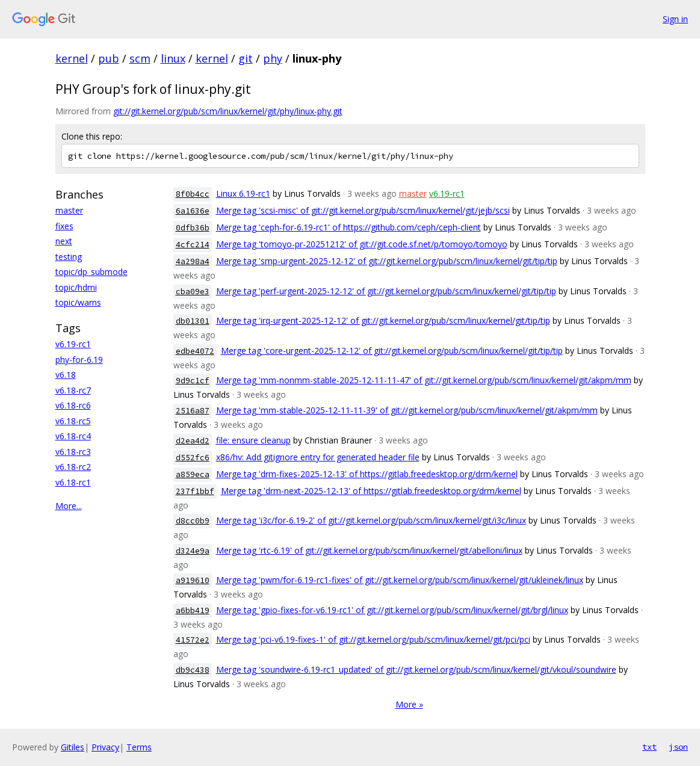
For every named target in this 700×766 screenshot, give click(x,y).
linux (173, 58)
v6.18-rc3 (73, 452)
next (64, 241)
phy (273, 58)
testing (69, 257)
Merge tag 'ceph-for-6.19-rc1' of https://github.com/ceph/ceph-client (348, 227)
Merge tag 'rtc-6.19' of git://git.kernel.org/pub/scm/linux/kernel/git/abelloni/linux (369, 550)
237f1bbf (195, 491)
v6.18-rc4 (73, 436)
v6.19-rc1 (73, 344)
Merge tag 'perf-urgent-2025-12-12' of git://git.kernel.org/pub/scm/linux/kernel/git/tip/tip (386, 291)
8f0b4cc (193, 194)
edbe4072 (195, 351)
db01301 (193, 321)
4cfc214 (193, 245)
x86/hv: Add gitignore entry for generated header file (318, 457)
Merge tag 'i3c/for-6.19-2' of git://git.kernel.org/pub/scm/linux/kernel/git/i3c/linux (371, 520)
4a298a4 (193, 261)
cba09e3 (193, 292)
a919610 (193, 580)
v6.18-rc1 (73, 482)
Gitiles (73, 747)
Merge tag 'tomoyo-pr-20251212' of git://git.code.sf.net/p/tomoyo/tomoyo (362, 244)
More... (69, 506)
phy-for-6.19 (79, 360)
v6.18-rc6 (73, 405)
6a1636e (193, 211)
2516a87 (193, 411)
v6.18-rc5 (73, 421)
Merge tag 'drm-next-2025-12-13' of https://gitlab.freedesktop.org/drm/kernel (371, 491)
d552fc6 (193, 458)
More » (409, 704)
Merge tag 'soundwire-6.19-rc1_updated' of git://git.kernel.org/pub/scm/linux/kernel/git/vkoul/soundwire (416, 669)
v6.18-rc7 (73, 390)
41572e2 (193, 640)
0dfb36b (193, 228)
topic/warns (78, 302)
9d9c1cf (193, 381)
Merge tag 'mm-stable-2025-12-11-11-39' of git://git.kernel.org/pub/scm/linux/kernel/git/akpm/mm (407, 410)
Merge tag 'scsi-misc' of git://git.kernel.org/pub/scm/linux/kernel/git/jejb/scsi (363, 210)
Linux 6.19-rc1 (243, 193)
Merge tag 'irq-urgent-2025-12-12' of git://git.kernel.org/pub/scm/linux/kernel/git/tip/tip (383, 320)
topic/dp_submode (91, 272)
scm (140, 58)
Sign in (675, 19)
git (246, 58)
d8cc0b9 (193, 521)
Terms (139, 747)
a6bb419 (193, 610)
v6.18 (66, 375)
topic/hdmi (76, 287)
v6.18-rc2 (73, 467)
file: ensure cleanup (253, 440)
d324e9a (193, 551)
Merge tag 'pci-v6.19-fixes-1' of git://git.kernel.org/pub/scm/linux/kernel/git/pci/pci (373, 639)
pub (109, 58)
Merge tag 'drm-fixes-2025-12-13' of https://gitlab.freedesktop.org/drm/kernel (367, 474)
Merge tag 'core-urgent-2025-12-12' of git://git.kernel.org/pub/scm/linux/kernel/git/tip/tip (392, 351)
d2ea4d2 (193, 441)
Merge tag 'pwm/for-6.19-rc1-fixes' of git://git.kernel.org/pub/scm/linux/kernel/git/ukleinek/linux (400, 580)
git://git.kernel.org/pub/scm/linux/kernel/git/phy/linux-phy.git (228, 111)
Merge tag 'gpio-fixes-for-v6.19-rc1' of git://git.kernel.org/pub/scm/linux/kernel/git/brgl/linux (392, 610)
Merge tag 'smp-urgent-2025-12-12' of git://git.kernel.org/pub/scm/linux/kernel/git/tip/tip (387, 261)
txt (649, 747)
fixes (64, 226)
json (678, 747)
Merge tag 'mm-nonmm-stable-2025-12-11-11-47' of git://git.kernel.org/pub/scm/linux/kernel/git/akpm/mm (424, 380)
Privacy (105, 747)
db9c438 (193, 670)
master (69, 210)
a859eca (193, 474)
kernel (72, 58)
